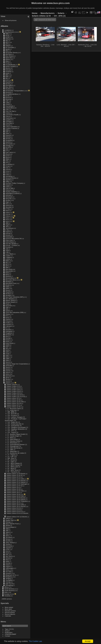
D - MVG (11, 438)
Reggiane (9, 333)
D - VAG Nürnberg (14, 448)
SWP (7, 355)
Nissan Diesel (10, 302)
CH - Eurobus (12, 415)
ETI (7, 151)
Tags (7, 629)
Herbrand (9, 197)
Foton (7, 175)
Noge (7, 304)
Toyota (8, 544)
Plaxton (8, 319)
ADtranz (8, 39)
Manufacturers (9, 32)
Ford (7, 173)
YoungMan (9, 580)
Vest (7, 560)
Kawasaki (9, 237)
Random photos (10, 611)
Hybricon (8, 205)
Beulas (8, 84)
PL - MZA (11, 468)
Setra (7, 374)
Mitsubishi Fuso (11, 283)
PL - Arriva (11, 460)
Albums (4, 26)
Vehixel (8, 558)
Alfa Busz (9, 54)
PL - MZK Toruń (13, 470)
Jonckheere (9, 228)
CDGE (8, 104)
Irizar (7, 218)
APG (7, 44)
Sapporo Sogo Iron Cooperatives (17, 364)
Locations (8, 30)
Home (35, 13)
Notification (9, 632)
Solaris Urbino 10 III (13, 400)
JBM (7, 223)
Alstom (8, 59)
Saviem (8, 369)
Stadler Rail (9, 520)
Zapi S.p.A (9, 584)
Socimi (8, 381)
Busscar (8, 97)
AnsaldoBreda (10, 65)
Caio (7, 109)
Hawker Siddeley (11, 192)
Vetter (7, 561)
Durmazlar (9, 144)
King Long (9, 240)
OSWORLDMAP (11, 634)
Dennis (8, 139)
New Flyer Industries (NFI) (14, 297)
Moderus (8, 285)
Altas (7, 61)
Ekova (8, 157)
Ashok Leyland (10, 66)
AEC (7, 41)
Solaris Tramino (12, 384)
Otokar (8, 314)
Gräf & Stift (9, 188)
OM (7, 309)
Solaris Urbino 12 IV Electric (16, 481)
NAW (7, 288)
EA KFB (8, 147)
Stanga (8, 522)
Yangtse (8, 578)
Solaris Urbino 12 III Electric (16, 474)
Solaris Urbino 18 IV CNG (15, 505)
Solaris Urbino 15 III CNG (15, 491)
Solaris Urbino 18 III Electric (16, 498)
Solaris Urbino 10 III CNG (15, 402)
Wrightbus (9, 577)
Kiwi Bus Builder (11, 244)
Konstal (8, 247)
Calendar (8, 616)
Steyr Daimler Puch (12, 524)
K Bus (7, 230)
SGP (7, 347)
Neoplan (8, 295)
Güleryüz (8, 190)
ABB (7, 34)
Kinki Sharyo (10, 242)
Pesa (7, 318)
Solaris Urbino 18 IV (13, 503)
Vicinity (8, 563)
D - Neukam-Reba (14, 441)
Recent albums (10, 614)
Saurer (8, 367)
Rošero (8, 340)
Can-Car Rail (10, 111)
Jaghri (7, 225)
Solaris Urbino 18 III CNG (15, 496)
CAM (7, 103)
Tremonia (9, 546)
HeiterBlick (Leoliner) (13, 193)
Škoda (8, 379)
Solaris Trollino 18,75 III (15, 395)
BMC (7, 77)
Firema (8, 169)
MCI (7, 262)
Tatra (7, 536)
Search (7, 631)
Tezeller (8, 541)
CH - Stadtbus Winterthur (16, 429)
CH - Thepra (12, 432)
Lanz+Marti (9, 254)
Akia (7, 51)
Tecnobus (9, 537)
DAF (7, 132)
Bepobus (8, 82)
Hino (7, 204)
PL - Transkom (12, 472)
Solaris (8, 383)
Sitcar (7, 377)
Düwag (8, 145)
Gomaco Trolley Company (14, 183)
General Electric (11, 178)
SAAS (7, 345)
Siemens (8, 376)
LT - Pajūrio (11, 455)
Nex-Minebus (10, 299)
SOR (7, 352)
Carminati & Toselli (12, 115)
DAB (7, 130)
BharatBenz (9, 85)
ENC (7, 149)
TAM (7, 529)
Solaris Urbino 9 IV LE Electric (17, 517)
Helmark (8, 195)
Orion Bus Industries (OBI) (14, 312)
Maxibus (8, 276)
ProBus (8, 323)
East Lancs (9, 152)
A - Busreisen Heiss (14, 408)
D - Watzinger (12, 451)
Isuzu (7, 219)
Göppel (8, 185)
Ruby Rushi (9, 343)
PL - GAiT (11, 462)
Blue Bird (9, 87)
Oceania (7, 596)
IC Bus (8, 209)
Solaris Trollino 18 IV (14, 393)
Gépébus (9, 180)
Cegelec (8, 120)
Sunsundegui (10, 527)
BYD (7, 80)
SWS (7, 357)
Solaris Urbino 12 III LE (14, 475)
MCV (7, 264)
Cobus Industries (11, 127)
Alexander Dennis (12, 53)
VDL (7, 554)
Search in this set (47, 20)
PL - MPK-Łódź (13, 467)
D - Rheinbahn (12, 443)
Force (7, 171)
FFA (7, 161)
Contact (8, 636)
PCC (7, 316)
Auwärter (8, 71)
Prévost (8, 321)
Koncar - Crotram (11, 245)
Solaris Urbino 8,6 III (13, 508)
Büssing (8, 99)
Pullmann (9, 326)
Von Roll (8, 572)
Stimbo (8, 525)
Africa (6, 587)
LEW (7, 250)
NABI (7, 287)
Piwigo (85, 642)
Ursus (7, 553)
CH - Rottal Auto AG (14, 424)
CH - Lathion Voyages (15, 417)
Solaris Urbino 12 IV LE (14, 486)
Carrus (8, 116)
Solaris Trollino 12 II (13, 386)
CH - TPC (11, 431)
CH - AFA (11, 412)
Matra (7, 273)
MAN (7, 261)
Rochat (8, 338)
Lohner (8, 259)
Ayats (7, 73)
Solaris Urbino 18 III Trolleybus (17, 501)
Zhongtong (9, 585)
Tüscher (8, 548)
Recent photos (10, 612)
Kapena (8, 232)
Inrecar (8, 214)
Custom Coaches (11, 128)
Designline (9, 140)
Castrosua (9, 118)
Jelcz (7, 226)
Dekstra (8, 137)
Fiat (7, 168)
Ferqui (8, 166)
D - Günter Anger (13, 436)
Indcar (8, 212)
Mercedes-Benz (11, 280)
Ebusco (8, 154)
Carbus (8, 113)
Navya (8, 290)
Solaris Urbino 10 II (13, 398)
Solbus (8, 518)
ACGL (7, 35)
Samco (8, 362)
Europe (7, 594)
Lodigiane (9, 257)
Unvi (7, 551)
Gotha (7, 187)
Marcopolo (9, 269)
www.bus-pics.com (58, 3)
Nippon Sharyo (11, 300)
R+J (7, 328)
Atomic (8, 68)
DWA (7, 133)
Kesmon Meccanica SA (13, 238)
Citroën (8, 125)
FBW (7, 159)
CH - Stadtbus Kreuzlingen (17, 427)
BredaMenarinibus (12, 94)
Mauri (7, 274)
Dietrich (8, 142)
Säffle (7, 359)
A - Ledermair (12, 410)
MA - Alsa (11, 458)
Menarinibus (10, 278)
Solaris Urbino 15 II (13, 487)
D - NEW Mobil (13, 439)
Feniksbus (9, 164)
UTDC (8, 549)
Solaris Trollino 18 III (13, 391)
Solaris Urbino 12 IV (13, 477)
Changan (9, 121)
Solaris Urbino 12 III (13, 407)
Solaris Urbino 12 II (13, 405)
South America (9, 590)
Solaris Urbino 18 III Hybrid (16, 500)
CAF (7, 101)
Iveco (7, 221)
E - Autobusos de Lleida (16, 453)
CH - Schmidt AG (13, 426)
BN (6, 78)
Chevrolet (9, 123)
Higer (7, 202)
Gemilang (9, 176)
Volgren (8, 566)
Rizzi (7, 336)
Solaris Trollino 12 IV (14, 388)
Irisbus (8, 216)
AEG (7, 42)
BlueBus (8, 89)
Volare (8, 565)
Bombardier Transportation (15, 91)
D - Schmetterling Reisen (16, 444)
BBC (7, 75)
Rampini (8, 330)
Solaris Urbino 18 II (13, 493)
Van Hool (9, 556)
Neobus (8, 294)
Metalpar (8, 282)
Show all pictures (11, 20)
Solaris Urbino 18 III (13, 494)
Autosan (8, 70)
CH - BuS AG (12, 414)
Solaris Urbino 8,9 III (13, 510)
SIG (7, 348)
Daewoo (8, 135)
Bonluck (8, 92)
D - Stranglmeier (13, 446)
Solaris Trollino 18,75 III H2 (16, 396)
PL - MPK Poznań (14, 465)
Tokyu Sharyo (10, 542)
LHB (7, 252)
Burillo (8, 96)
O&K (7, 307)
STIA (7, 353)
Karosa (8, 233)
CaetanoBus (10, 108)
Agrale (8, 49)
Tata (7, 534)
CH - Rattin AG (13, 422)
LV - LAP (11, 456)
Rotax (7, 342)
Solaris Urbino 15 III (13, 489)
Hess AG (8, 199)
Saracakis (9, 365)
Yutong (8, 582)
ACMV (8, 37)
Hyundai (8, 207)
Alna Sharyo (10, 56)
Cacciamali (9, 106)
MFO (7, 266)
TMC (7, 530)
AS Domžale (10, 47)
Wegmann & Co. (11, 575)
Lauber (8, 256)
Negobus (8, 292)
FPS (7, 163)
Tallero (8, 532)
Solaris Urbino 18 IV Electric (16, 506)
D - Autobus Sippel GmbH (16, 434)
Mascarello (9, 271)
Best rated (8, 609)
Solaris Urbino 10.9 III (14, 403)
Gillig (7, 181)
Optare (8, 311)
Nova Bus (9, 306)
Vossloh (8, 573)
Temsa (8, 539)
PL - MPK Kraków (14, 463)
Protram (8, 324)
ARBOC (8, 46)
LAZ (7, 249)
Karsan (8, 235)
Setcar (8, 372)
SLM (7, 350)
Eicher (8, 156)
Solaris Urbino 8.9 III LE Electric (17, 513)
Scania (8, 371)
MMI (7, 268)
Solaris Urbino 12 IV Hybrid (16, 482)
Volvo (7, 570)
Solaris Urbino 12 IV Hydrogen (17, 484)
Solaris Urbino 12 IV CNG (15, 479)
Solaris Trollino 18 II (13, 390)
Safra (7, 360)
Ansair (8, 63)
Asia (6, 592)
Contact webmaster (94, 642)
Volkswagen (10, 568)
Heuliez (8, 200)
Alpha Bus (9, 58)
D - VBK (10, 450)
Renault (8, 335)
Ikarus (7, 211)
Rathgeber (9, 331)
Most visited (9, 607)
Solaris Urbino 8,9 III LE (15, 511)
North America (9, 589)
